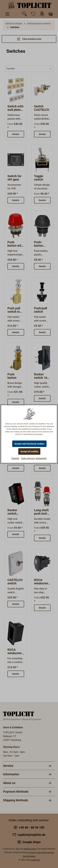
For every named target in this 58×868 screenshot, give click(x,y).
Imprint (15, 458)
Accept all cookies (29, 451)
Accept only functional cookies (29, 444)
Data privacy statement (34, 458)
